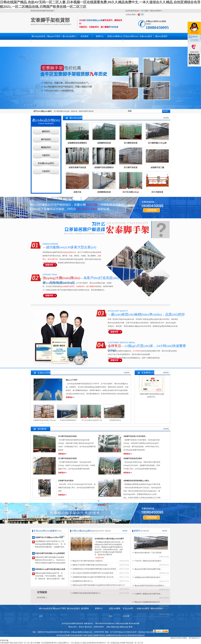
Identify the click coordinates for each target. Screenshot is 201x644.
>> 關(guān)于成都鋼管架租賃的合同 (146, 602)
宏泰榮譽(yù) (148, 373)
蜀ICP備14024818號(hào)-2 (106, 623)
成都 (108, 627)
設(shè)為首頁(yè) (132, 11)
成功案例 (84, 36)
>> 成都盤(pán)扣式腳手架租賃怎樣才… (147, 577)
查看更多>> (70, 397)
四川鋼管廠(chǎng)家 (62, 111)
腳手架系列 (46, 139)
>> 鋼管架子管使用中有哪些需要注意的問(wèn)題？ (89, 565)
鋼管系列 (46, 131)
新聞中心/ (138, 531)
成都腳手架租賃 (99, 635)
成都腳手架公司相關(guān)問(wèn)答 (49, 537)
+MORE (166, 118)
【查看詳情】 (100, 558)
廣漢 (130, 627)
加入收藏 (145, 11)
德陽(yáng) (124, 627)
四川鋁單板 (41, 598)
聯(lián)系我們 (155, 11)
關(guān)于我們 (54, 36)
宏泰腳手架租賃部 (50, 20)
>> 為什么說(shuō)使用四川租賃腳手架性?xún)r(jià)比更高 (92, 573)
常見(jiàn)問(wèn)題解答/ (46, 531)
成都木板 (74, 111)
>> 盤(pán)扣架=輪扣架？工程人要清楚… (148, 553)
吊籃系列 (46, 155)
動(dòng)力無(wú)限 (146, 632)
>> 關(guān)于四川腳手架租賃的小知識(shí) (86, 561)
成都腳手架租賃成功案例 (133, 458)
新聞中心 (100, 36)
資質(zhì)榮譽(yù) (115, 36)
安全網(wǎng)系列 (46, 163)
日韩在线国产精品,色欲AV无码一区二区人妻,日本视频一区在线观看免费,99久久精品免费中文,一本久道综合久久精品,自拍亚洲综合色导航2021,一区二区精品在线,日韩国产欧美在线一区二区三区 (72, 643)
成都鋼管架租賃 (111, 635)
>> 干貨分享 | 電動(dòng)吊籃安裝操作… (148, 561)
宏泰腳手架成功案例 (66, 481)
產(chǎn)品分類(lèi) (46, 120)
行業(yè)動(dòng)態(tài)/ (83, 531)
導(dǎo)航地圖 (134, 623)
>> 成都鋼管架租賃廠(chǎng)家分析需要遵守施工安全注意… (93, 577)
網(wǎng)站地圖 (122, 623)
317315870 (194, 40)
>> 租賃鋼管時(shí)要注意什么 (81, 581)
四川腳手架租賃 (87, 635)
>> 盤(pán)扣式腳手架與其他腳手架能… (147, 569)
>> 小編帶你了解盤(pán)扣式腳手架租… (147, 594)
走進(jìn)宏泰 (44, 373)
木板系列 (46, 171)
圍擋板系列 (46, 147)
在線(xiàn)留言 (146, 36)
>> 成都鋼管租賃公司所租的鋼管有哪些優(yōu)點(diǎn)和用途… (94, 569)
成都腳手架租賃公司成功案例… (135, 436)
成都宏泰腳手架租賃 (86, 111)
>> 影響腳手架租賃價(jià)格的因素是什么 (85, 593)
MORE (125, 531)
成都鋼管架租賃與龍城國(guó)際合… (137, 481)
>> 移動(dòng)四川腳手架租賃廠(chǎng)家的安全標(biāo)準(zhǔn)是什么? (98, 585)
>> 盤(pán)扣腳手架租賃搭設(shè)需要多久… (149, 586)
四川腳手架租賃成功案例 (67, 436)
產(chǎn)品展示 (69, 36)
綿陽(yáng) (115, 627)
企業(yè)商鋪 (130, 15)
